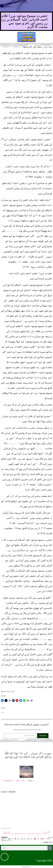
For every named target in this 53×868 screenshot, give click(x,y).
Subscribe (43, 736)
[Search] (50, 848)
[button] (27, 2)
